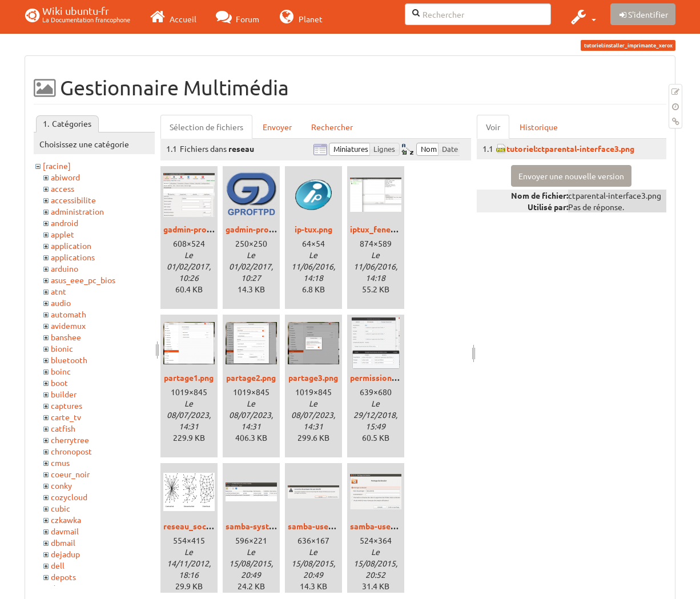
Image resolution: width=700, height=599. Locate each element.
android (65, 223)
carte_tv (66, 417)
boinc (61, 371)
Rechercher (332, 127)
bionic (62, 348)
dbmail (63, 542)
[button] (582, 17)
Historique (539, 127)
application (71, 246)
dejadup (65, 554)
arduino (65, 268)
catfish (63, 428)
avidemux (68, 325)
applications (73, 257)
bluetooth (69, 360)
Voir (493, 127)
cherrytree (70, 440)
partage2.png (251, 377)
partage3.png (313, 377)
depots (63, 577)
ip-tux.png (313, 229)
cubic (61, 508)
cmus (60, 463)
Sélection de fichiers (206, 127)
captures (67, 405)
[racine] (57, 166)
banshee (66, 337)
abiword (65, 177)
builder (64, 394)
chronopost (71, 451)
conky (61, 485)
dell (58, 565)
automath (69, 314)
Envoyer (277, 127)
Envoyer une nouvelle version (571, 176)
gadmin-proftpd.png (263, 229)
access (63, 188)
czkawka (66, 520)
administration (77, 211)
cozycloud (69, 497)
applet (63, 234)
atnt (59, 291)
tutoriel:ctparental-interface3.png (570, 148)
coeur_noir (70, 474)
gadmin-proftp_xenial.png (212, 229)
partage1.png (189, 377)
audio (61, 303)
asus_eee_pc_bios (83, 280)
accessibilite (73, 200)
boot (59, 383)
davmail (65, 531)
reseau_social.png (197, 526)
